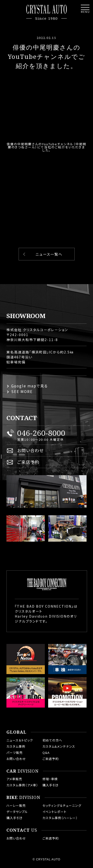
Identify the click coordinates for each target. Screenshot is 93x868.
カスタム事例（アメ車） (22, 785)
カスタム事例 (16, 746)
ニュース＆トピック (20, 740)
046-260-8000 (41, 433)
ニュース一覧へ (49, 254)
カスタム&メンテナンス (59, 746)
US (22, 830)
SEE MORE (22, 392)
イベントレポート (54, 812)
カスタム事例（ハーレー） (60, 818)
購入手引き (51, 785)
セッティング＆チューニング (62, 805)
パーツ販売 (15, 753)
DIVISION (23, 771)
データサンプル (17, 812)
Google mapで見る (30, 386)
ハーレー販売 (16, 805)
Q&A (46, 753)
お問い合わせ (30, 450)
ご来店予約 (28, 462)
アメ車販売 (14, 779)
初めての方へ (52, 740)
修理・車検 (50, 779)
